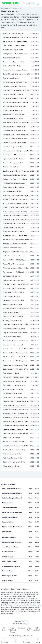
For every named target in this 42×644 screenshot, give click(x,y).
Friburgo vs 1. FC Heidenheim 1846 (13, 566)
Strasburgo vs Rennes (9, 576)
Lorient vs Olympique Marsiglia (12, 498)
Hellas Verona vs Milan (10, 561)
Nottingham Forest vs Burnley (12, 542)
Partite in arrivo (9, 485)
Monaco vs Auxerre (9, 556)
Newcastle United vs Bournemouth (13, 493)
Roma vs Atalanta (8, 522)
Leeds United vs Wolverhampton (13, 488)
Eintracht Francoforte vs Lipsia (12, 512)
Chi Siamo (4, 629)
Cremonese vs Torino (9, 537)
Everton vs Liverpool (9, 552)
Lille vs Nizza (6, 532)
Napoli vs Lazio (7, 503)
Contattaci (22, 628)
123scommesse (28, 636)
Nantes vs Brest (7, 571)
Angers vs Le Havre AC (10, 517)
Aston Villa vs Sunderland (11, 547)
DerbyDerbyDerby (15, 636)
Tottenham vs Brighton (10, 508)
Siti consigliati (37, 629)
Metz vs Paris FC (8, 581)
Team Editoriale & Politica (12, 630)
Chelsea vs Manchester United (12, 527)
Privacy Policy (29, 629)
